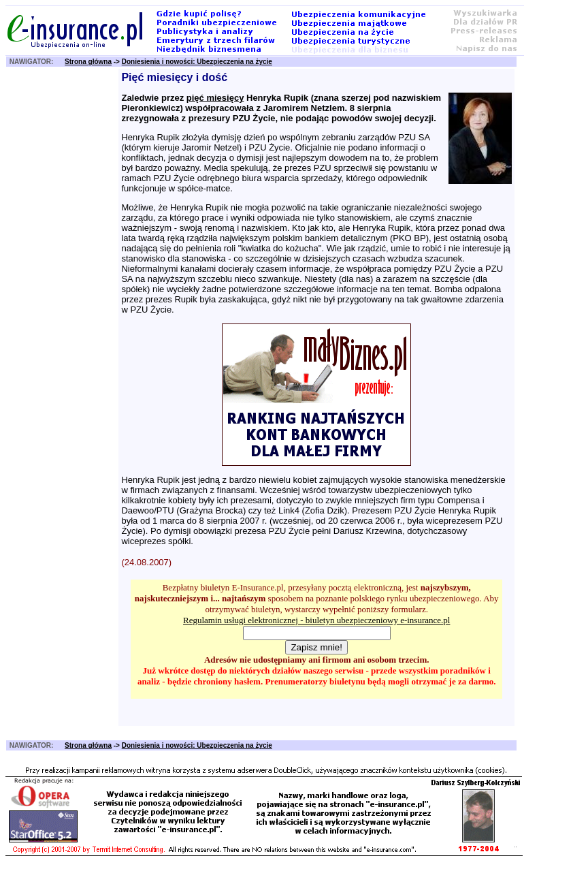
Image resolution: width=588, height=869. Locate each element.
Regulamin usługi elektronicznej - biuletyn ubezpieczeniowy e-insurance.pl (316, 620)
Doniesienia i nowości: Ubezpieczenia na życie (197, 62)
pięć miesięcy (215, 98)
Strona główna (88, 62)
